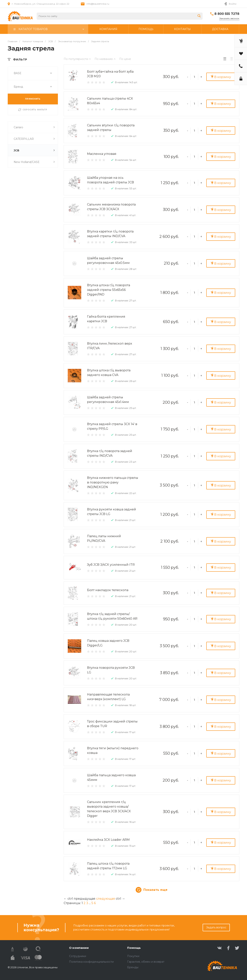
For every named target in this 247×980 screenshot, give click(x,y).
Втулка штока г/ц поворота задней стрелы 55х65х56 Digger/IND (109, 290)
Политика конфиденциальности (91, 962)
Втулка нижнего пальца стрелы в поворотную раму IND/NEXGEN (113, 482)
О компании (79, 948)
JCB (34, 150)
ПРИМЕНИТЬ (33, 99)
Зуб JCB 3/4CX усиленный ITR (111, 565)
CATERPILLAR (34, 139)
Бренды (133, 967)
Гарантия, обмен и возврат (146, 962)
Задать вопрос (216, 927)
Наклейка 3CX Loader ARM (108, 840)
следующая (106, 899)
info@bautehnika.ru (98, 4)
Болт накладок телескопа (108, 590)
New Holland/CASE (34, 162)
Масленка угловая (102, 154)
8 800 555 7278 (227, 14)
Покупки (133, 956)
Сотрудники (78, 956)
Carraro (34, 127)
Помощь (134, 948)
